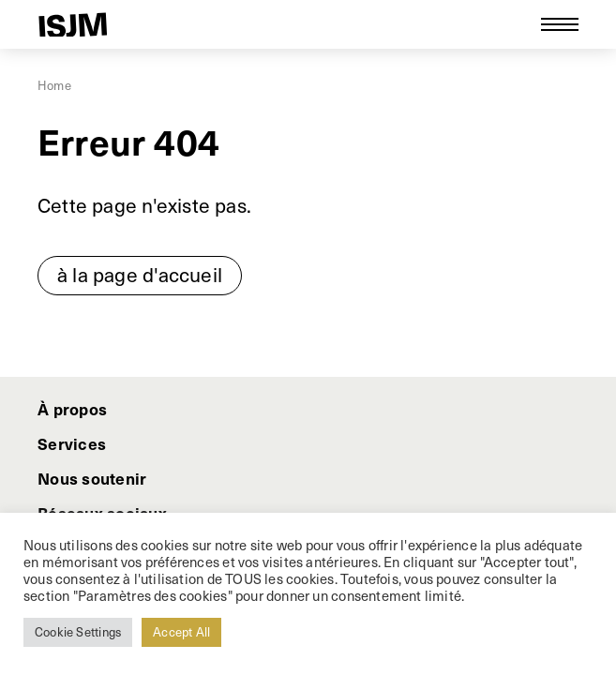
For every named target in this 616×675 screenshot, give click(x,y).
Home (54, 85)
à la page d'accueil (140, 274)
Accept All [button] (181, 632)
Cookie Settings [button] (78, 632)
